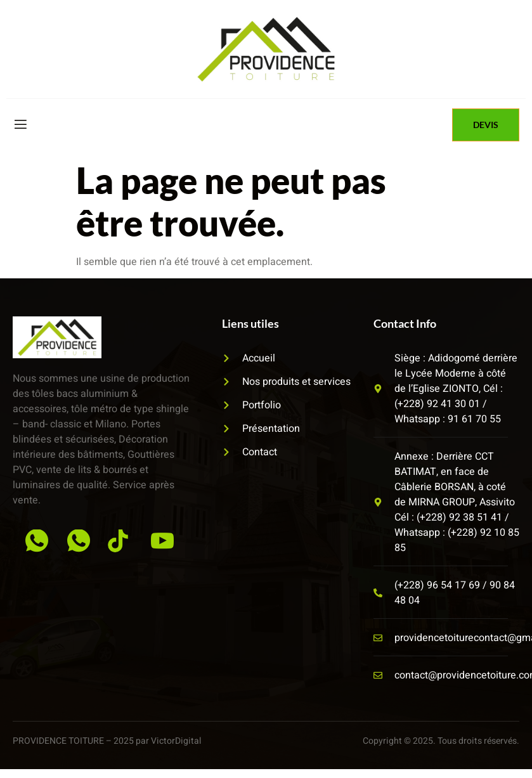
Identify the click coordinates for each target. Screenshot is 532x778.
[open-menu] (20, 125)
